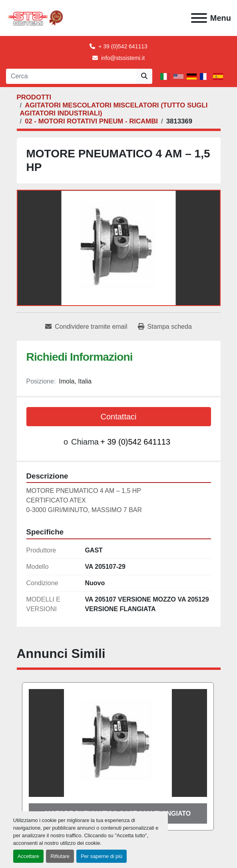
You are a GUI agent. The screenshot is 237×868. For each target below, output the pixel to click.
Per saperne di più (102, 856)
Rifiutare (60, 856)
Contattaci (118, 417)
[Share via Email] (86, 327)
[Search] (71, 76)
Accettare (28, 856)
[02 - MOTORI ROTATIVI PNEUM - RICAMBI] (91, 121)
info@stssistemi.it (123, 58)
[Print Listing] (165, 327)
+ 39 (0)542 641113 (123, 46)
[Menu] (199, 18)
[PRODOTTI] (34, 97)
